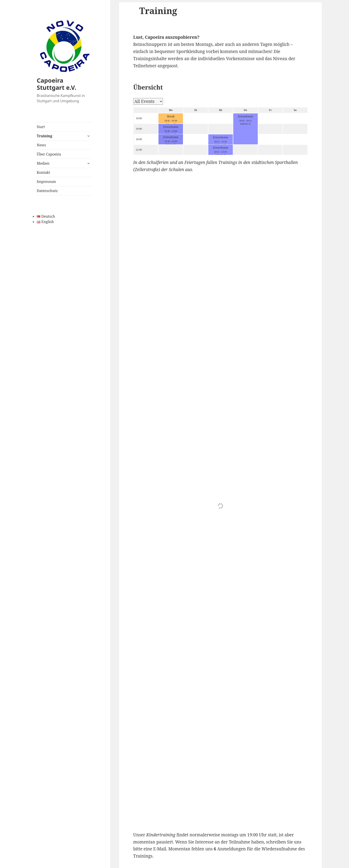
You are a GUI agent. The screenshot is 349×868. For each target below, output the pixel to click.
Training (45, 136)
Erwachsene (246, 116)
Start (41, 127)
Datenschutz (47, 191)
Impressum (46, 182)
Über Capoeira (49, 154)
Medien (43, 163)
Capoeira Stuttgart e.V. (57, 84)
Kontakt (43, 172)
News (41, 145)
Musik (171, 116)
